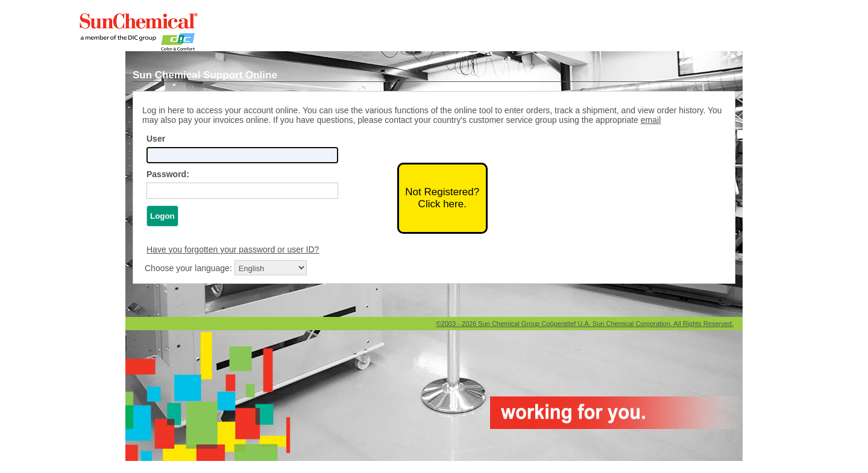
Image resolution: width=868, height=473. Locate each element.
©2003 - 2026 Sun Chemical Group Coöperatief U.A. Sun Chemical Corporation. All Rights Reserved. (585, 324)
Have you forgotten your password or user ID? (233, 249)
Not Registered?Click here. (442, 198)
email (651, 120)
